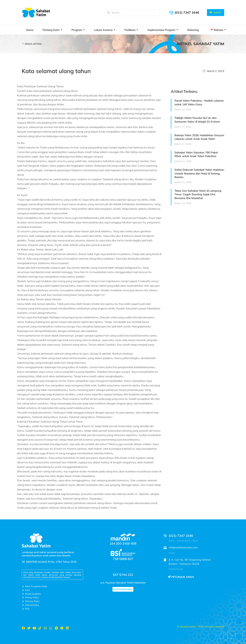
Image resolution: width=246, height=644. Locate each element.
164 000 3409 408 (123, 543)
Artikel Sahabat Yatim (200, 44)
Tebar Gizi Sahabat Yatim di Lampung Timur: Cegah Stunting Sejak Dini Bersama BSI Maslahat (198, 194)
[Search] (108, 13)
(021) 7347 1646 (187, 12)
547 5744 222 (123, 575)
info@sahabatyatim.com (183, 547)
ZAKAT (216, 13)
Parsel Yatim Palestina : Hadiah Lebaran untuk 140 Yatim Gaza (199, 102)
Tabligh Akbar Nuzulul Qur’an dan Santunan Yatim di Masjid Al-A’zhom (197, 120)
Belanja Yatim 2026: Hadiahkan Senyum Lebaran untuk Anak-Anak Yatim (199, 137)
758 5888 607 (123, 559)
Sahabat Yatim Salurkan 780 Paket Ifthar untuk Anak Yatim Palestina (196, 154)
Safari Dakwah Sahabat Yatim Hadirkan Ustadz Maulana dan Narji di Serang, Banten (199, 173)
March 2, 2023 (216, 71)
